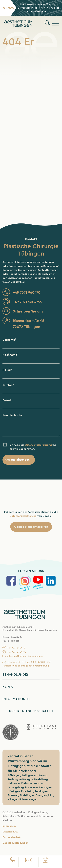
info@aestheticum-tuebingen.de (23, 656)
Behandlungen (16, 674)
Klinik (8, 687)
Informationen (16, 699)
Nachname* (10, 355)
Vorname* (9, 340)
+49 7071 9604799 (14, 652)
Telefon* (8, 385)
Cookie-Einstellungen (15, 843)
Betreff (7, 400)
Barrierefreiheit (12, 837)
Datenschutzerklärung (23, 516)
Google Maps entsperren (31, 527)
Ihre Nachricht (12, 415)
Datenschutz (10, 832)
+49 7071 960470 (14, 648)
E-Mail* (7, 370)
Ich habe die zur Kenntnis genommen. (33, 447)
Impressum (9, 826)
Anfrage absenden (17, 460)
